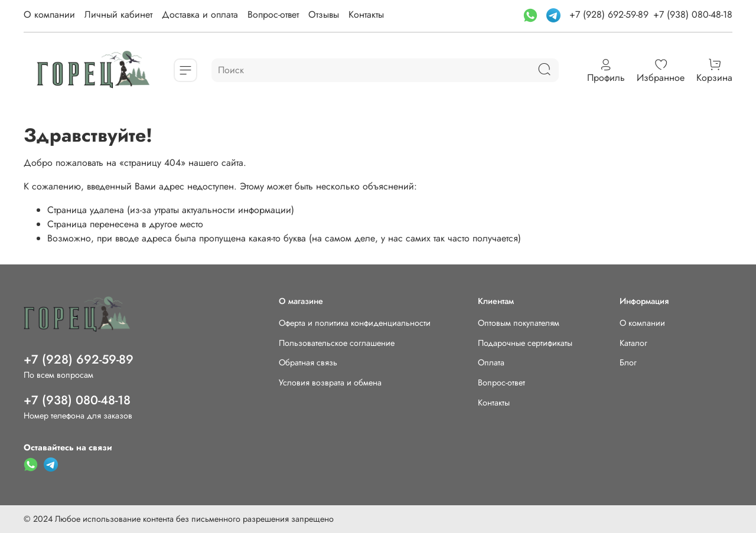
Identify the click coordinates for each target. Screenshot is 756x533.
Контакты (366, 14)
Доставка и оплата (200, 14)
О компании (49, 14)
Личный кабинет (118, 14)
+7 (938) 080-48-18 (693, 14)
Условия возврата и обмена (330, 382)
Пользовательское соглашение (337, 343)
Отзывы (324, 14)
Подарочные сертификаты (525, 343)
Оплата (491, 362)
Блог (628, 362)
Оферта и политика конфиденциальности (355, 323)
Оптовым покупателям (519, 323)
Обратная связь (308, 362)
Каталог (633, 343)
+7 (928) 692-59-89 (609, 14)
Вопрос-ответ (273, 14)
